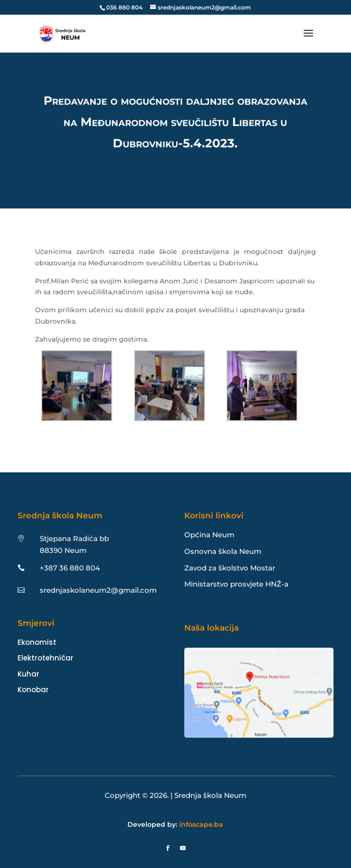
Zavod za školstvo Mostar (230, 568)
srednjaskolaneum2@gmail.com (98, 590)
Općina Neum (209, 535)
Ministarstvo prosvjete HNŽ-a (236, 584)
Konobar (33, 690)
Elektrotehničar (45, 658)
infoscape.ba (201, 824)
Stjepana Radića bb (74, 538)
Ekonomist (37, 642)
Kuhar (28, 674)
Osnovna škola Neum (223, 551)
